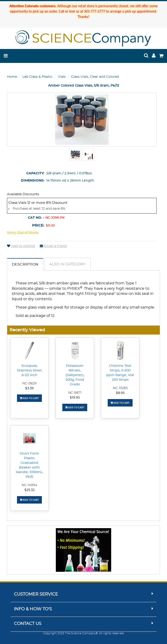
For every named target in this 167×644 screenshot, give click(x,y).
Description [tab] (25, 264)
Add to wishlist (21, 246)
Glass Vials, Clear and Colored (95, 77)
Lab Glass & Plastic (37, 77)
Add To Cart (29, 398)
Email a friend (53, 246)
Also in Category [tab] (68, 264)
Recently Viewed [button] (27, 330)
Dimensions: (33, 181)
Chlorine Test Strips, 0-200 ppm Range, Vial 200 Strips (120, 373)
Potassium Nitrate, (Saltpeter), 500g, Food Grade (75, 375)
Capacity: (35, 173)
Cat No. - (36, 218)
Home (12, 77)
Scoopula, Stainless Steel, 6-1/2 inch (30, 371)
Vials (62, 77)
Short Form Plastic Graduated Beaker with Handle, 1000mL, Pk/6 (29, 465)
